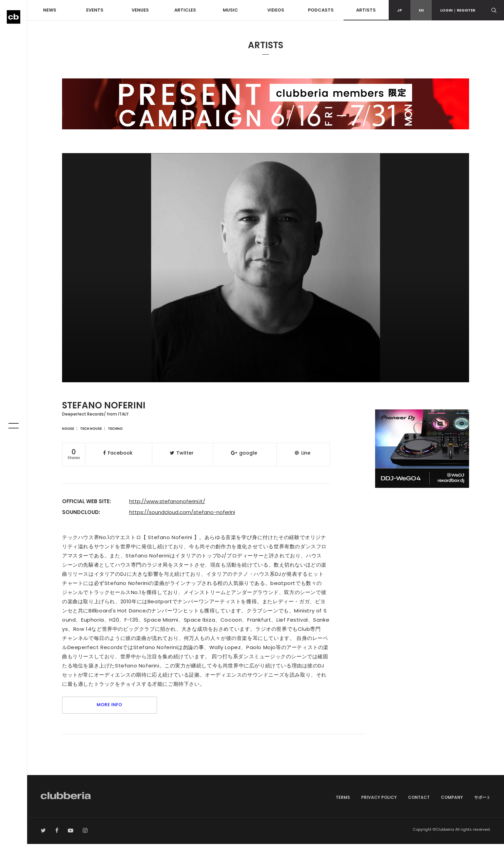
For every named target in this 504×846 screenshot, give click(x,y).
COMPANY (452, 799)
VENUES (140, 10)
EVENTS (95, 10)
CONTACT (419, 799)
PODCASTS (321, 10)
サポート (482, 799)
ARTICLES (185, 10)
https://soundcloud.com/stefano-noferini (182, 512)
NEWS (50, 10)
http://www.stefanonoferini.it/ (167, 501)
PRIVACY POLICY (379, 799)
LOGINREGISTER (458, 10)
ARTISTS (366, 10)
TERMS (343, 799)
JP (400, 10)
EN (421, 10)
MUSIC (230, 10)
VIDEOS (276, 10)
